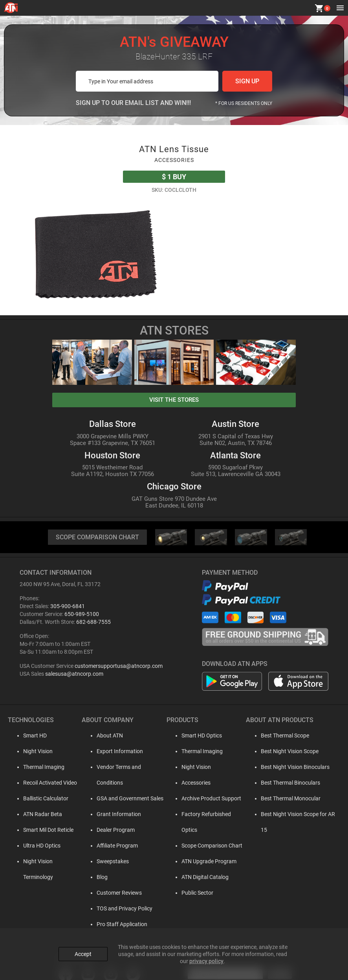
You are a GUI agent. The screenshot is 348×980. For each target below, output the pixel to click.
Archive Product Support (207, 798)
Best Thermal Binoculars (288, 783)
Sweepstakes (107, 846)
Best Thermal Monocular (288, 798)
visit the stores (174, 400)
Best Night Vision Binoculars (293, 767)
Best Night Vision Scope (287, 751)
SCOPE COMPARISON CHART (97, 537)
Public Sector (193, 877)
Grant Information (113, 798)
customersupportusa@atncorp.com (119, 666)
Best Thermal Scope (283, 735)
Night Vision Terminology (46, 861)
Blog (96, 861)
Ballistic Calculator (38, 798)
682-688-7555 (93, 622)
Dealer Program (110, 814)
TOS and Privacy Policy (119, 893)
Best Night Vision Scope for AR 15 (299, 814)
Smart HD (27, 735)
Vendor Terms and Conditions (127, 767)
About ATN (104, 735)
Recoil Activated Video (43, 783)
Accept (83, 954)
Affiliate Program (111, 830)
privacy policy (206, 961)
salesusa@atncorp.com (74, 674)
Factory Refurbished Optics (211, 814)
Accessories (192, 783)
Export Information (114, 751)
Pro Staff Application (116, 908)
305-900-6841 (68, 606)
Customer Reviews (113, 877)
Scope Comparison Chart (208, 830)
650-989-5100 (82, 614)
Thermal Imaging (36, 767)
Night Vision (30, 751)
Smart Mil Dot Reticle (41, 830)
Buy (174, 177)
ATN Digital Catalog (201, 861)
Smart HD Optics (198, 735)
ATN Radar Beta (35, 814)
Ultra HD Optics (34, 846)
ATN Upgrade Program (205, 846)
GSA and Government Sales (124, 783)
